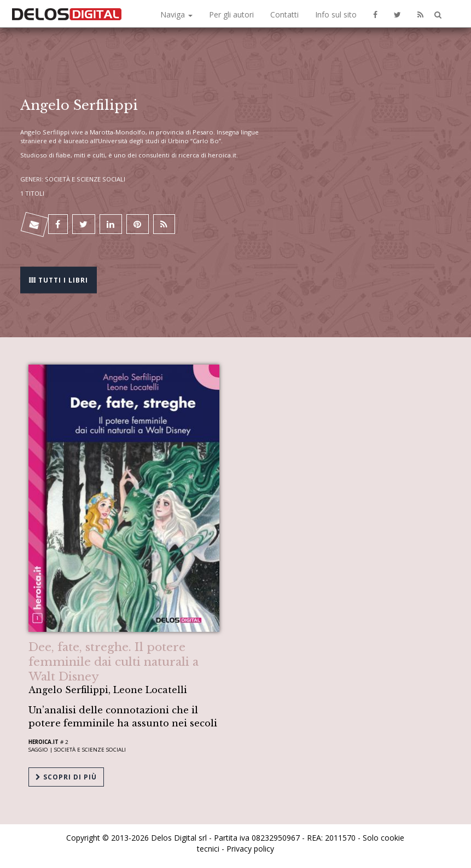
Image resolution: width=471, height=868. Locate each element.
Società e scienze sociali (90, 750)
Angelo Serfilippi (45, 132)
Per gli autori (231, 14)
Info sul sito (336, 14)
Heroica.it (43, 742)
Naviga (176, 14)
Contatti (284, 14)
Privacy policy (250, 849)
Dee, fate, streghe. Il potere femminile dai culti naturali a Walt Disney (114, 662)
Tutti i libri (59, 279)
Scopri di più (66, 777)
